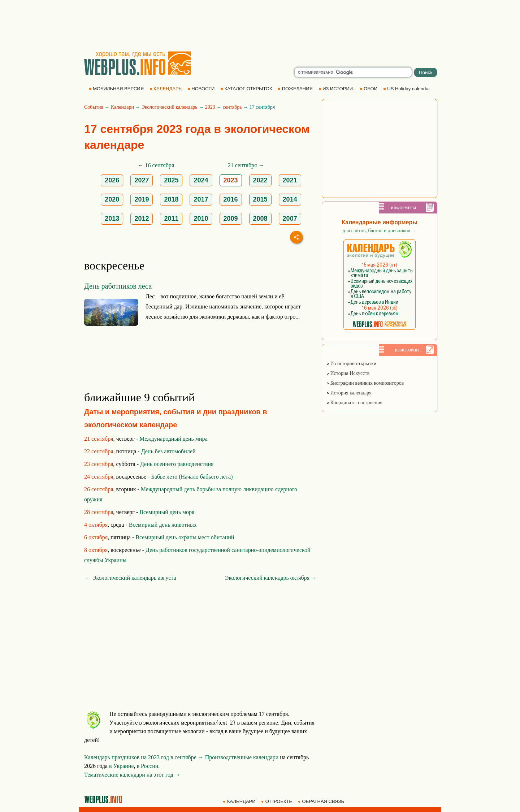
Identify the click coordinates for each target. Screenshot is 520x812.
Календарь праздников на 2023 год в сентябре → (144, 757)
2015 (260, 199)
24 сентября (99, 477)
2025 (171, 180)
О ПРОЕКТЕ (277, 801)
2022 (260, 180)
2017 (201, 199)
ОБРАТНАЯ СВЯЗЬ (322, 801)
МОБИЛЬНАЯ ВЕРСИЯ (117, 89)
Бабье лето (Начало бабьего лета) (192, 477)
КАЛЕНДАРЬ (166, 89)
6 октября (96, 537)
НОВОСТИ (202, 89)
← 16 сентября (156, 165)
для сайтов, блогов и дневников (380, 231)
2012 (142, 219)
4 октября (96, 525)
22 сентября (99, 451)
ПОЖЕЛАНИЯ (296, 89)
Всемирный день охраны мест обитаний (185, 537)
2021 (290, 180)
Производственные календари (242, 757)
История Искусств (348, 373)
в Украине (122, 766)
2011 (171, 219)
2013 (112, 219)
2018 (171, 199)
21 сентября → (246, 165)
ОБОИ (369, 89)
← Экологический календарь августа (131, 578)
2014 (290, 199)
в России (148, 766)
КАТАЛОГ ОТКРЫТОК (247, 89)
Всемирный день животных (163, 525)
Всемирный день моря (167, 512)
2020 (112, 199)
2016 (231, 199)
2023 (210, 107)
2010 (201, 219)
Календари (122, 107)
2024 (201, 180)
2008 (260, 219)
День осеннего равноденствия (177, 464)
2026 (112, 180)
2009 (231, 219)
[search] (353, 72)
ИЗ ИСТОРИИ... (338, 89)
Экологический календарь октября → (271, 578)
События (94, 107)
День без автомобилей (168, 451)
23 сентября (99, 464)
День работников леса (118, 286)
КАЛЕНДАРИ (240, 801)
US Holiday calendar (407, 89)
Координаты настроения (354, 403)
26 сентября (99, 489)
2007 (290, 219)
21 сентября (99, 439)
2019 (142, 199)
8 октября (96, 550)
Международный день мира (173, 439)
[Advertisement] (260, 25)
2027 (142, 180)
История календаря (349, 393)
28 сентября (99, 512)
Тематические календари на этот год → (132, 775)
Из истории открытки (351, 364)
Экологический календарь (170, 107)
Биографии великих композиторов (365, 383)
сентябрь (232, 107)
